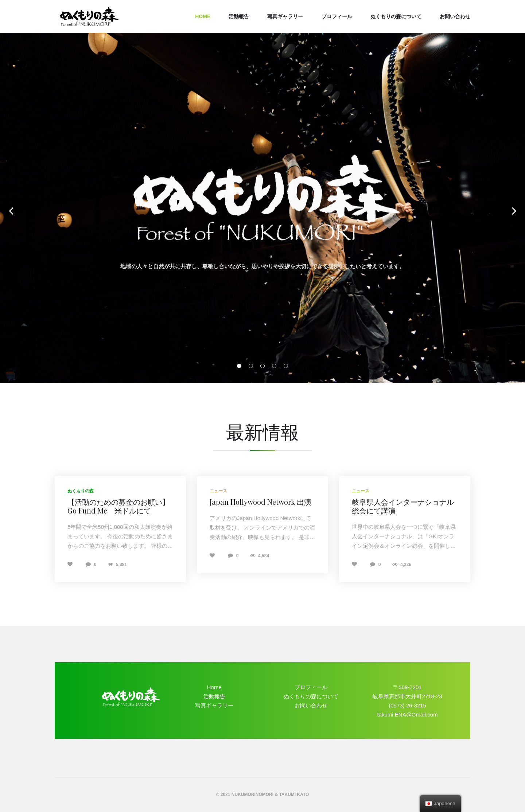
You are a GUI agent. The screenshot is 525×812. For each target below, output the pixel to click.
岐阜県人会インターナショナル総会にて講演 (403, 506)
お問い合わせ (455, 16)
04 (274, 366)
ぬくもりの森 (81, 491)
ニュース (218, 491)
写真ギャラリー (285, 16)
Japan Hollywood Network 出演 (260, 502)
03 (262, 366)
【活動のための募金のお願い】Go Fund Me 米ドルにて (118, 506)
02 (251, 366)
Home (203, 16)
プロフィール (337, 16)
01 (239, 366)
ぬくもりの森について (396, 16)
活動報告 (239, 16)
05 (286, 366)
